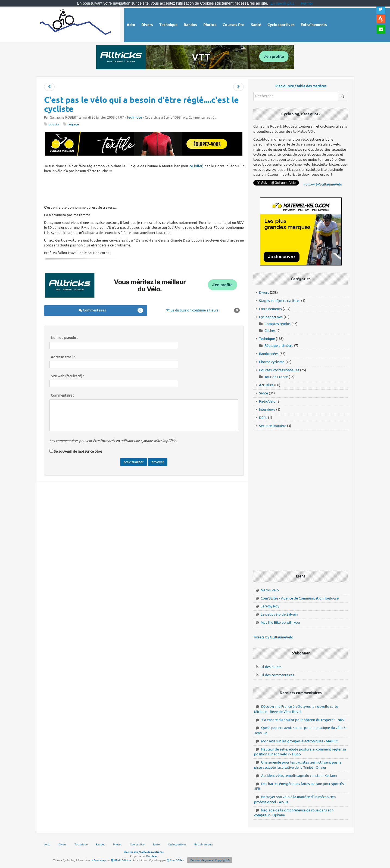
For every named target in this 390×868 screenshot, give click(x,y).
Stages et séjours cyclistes (280, 301)
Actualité (266, 385)
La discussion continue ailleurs (203, 310)
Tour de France (276, 377)
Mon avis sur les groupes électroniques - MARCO (300, 741)
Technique (134, 118)
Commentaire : (62, 396)
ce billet (196, 166)
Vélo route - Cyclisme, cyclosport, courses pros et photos (76, 24)
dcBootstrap (98, 860)
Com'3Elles (175, 860)
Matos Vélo (270, 590)
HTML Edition (121, 860)
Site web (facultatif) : (67, 376)
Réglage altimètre (279, 346)
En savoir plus (282, 3)
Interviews (267, 410)
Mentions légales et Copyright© (210, 860)
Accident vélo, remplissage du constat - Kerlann (299, 776)
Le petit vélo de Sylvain (279, 614)
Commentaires (111, 310)
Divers (264, 293)
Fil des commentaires (277, 675)
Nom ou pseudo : (64, 338)
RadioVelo (267, 401)
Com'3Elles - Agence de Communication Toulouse (300, 598)
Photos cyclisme (272, 362)
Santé (263, 393)
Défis (263, 418)
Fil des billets (271, 667)
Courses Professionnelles (279, 370)
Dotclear (152, 856)
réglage (73, 124)
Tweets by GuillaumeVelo (273, 637)
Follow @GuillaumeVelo (323, 184)
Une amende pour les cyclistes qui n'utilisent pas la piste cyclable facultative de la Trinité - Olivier (298, 765)
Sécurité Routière (273, 426)
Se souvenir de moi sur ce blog (78, 451)
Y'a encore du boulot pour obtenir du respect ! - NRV (303, 720)
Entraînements (270, 309)
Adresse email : (63, 357)
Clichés (270, 331)
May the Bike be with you (280, 623)
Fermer (307, 3)
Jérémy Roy (270, 606)
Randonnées (269, 354)
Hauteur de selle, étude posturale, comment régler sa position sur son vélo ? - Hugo (300, 752)
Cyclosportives (271, 317)
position (55, 124)
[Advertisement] (144, 189)
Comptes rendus (277, 324)
